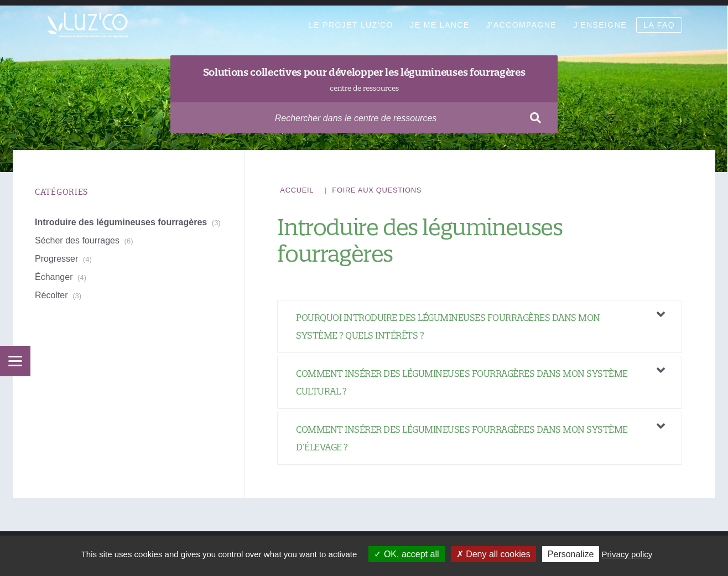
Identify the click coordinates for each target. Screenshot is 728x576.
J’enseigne (600, 25)
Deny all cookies (493, 554)
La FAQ (659, 25)
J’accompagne (521, 25)
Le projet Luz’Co (351, 25)
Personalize (571, 554)
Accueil (297, 190)
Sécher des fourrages (77, 240)
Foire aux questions (377, 190)
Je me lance (440, 25)
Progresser (56, 259)
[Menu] (15, 361)
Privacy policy (627, 554)
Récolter (51, 295)
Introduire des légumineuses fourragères (121, 222)
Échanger (54, 277)
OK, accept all (406, 554)
